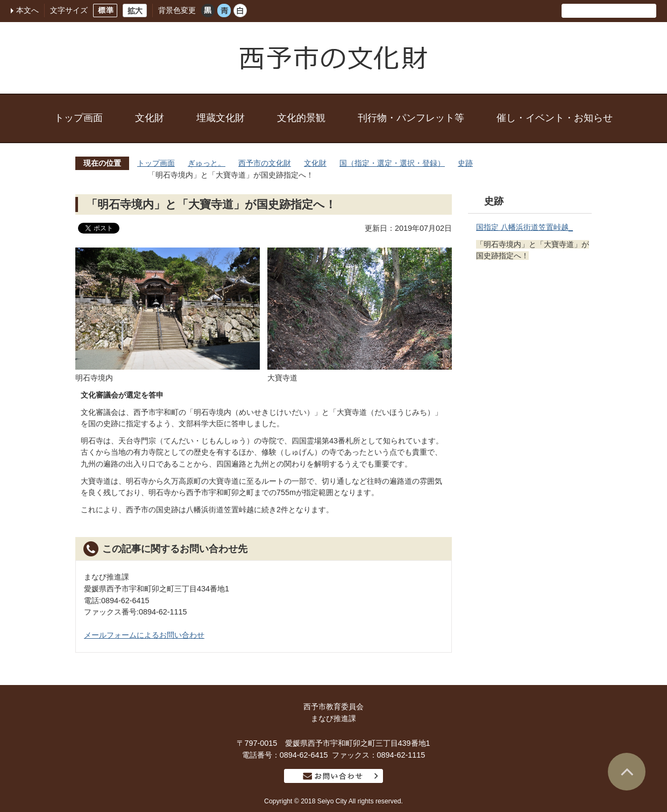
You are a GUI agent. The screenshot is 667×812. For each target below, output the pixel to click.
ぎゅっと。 (207, 163)
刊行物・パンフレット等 (411, 118)
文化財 (150, 118)
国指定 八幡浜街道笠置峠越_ (524, 227)
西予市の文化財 (265, 163)
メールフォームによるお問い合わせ (144, 635)
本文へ (27, 10)
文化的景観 (301, 118)
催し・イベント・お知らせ (555, 118)
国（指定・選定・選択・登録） (392, 163)
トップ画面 (79, 118)
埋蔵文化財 (221, 118)
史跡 (465, 163)
